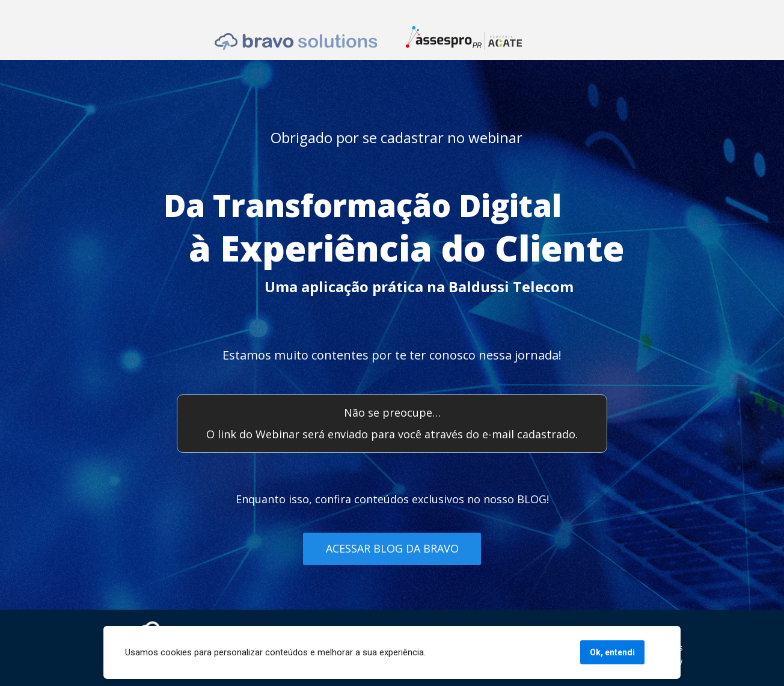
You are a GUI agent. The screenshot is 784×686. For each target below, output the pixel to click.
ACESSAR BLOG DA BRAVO (392, 548)
